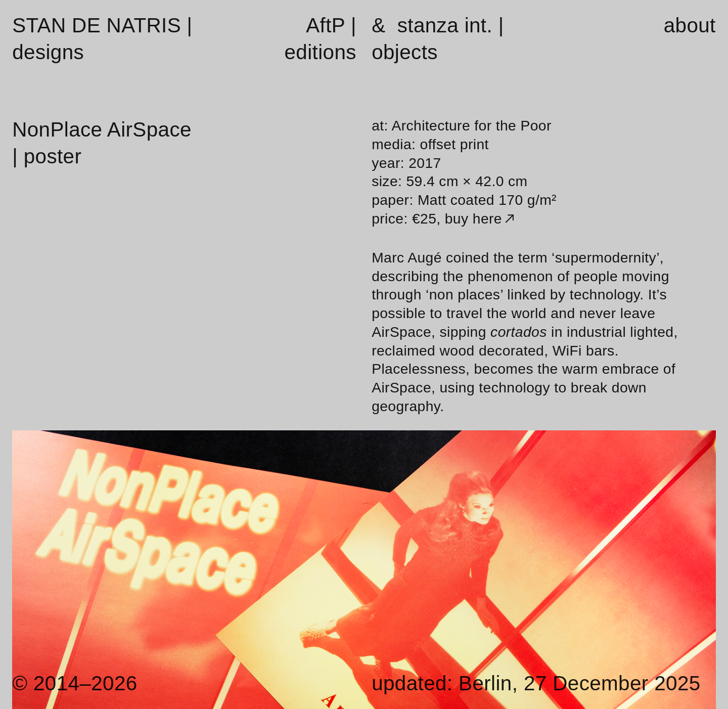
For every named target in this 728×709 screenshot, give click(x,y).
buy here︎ (481, 218)
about (690, 25)
